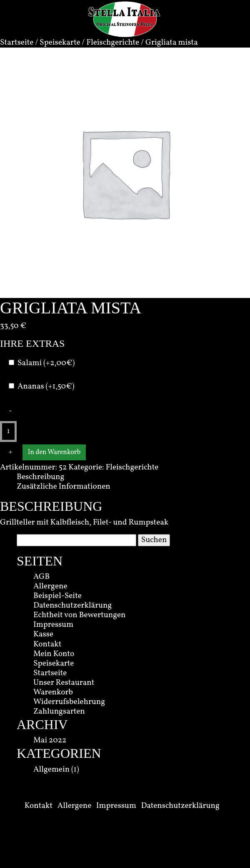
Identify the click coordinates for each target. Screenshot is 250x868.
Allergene (50, 586)
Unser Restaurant (64, 683)
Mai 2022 (50, 740)
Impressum (53, 625)
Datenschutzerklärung (72, 606)
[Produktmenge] (8, 431)
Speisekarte (60, 43)
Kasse (43, 634)
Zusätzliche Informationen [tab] (64, 487)
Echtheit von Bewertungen (80, 615)
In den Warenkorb (54, 452)
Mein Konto (54, 654)
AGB (41, 577)
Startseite (17, 43)
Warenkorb (53, 692)
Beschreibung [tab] (40, 477)
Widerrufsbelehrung (69, 702)
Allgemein (51, 770)
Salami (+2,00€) (46, 363)
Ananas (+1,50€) (46, 387)
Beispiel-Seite (57, 596)
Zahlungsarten (59, 712)
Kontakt (47, 644)
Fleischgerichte (113, 43)
